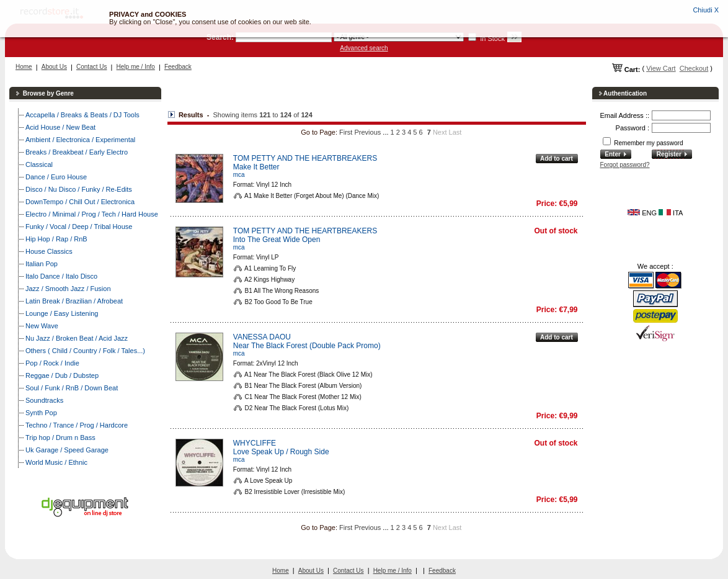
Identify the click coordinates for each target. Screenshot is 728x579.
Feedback (178, 67)
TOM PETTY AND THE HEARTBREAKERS (305, 158)
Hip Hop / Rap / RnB (56, 239)
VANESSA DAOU (262, 337)
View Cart (661, 68)
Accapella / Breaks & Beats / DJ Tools (82, 115)
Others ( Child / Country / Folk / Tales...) (85, 351)
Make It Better (256, 167)
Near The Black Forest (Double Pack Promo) (307, 346)
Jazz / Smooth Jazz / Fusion (68, 289)
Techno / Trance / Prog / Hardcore (77, 425)
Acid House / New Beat (60, 127)
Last (455, 132)
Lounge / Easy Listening (62, 313)
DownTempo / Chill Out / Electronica (80, 202)
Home (24, 67)
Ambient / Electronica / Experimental (80, 140)
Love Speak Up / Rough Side (281, 452)
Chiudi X (706, 10)
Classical (39, 164)
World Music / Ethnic (56, 462)
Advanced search (364, 48)
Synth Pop (41, 413)
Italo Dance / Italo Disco (61, 276)
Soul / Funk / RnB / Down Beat (72, 388)
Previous (368, 132)
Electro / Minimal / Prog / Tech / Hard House (92, 214)
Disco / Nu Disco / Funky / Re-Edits (79, 189)
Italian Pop (42, 264)
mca (239, 175)
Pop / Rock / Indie (52, 363)
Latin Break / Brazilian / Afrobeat (74, 301)
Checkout (694, 68)
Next (440, 132)
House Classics (49, 251)
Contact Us (91, 67)
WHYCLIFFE (255, 443)
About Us (54, 67)
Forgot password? (625, 165)
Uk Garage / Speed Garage (67, 450)
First (346, 132)
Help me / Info (136, 67)
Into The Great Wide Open (277, 240)
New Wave (42, 326)
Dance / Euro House (56, 177)
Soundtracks (44, 400)
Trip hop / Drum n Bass (60, 438)
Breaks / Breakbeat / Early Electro (77, 152)
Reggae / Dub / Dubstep (62, 375)
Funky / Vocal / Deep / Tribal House (79, 227)
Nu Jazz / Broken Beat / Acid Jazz (77, 338)
